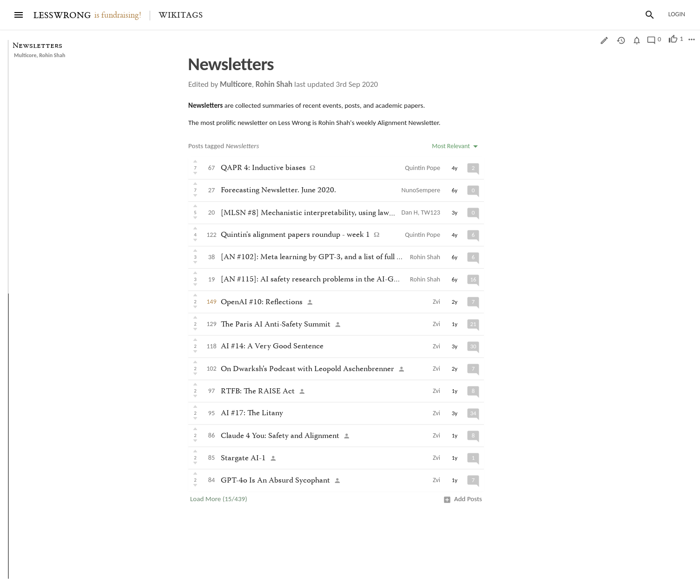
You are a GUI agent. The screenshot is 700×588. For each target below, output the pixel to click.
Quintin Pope (423, 168)
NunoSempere (421, 190)
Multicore (25, 55)
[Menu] (19, 15)
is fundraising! (118, 15)
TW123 (431, 212)
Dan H (409, 212)
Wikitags (181, 15)
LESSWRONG (62, 16)
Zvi (436, 301)
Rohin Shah (52, 55)
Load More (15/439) (219, 499)
